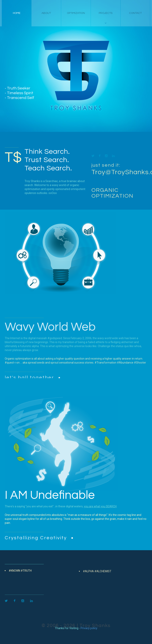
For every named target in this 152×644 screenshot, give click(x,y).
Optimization (76, 13)
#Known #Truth (20, 576)
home (17, 13)
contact (135, 13)
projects (106, 13)
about (46, 13)
